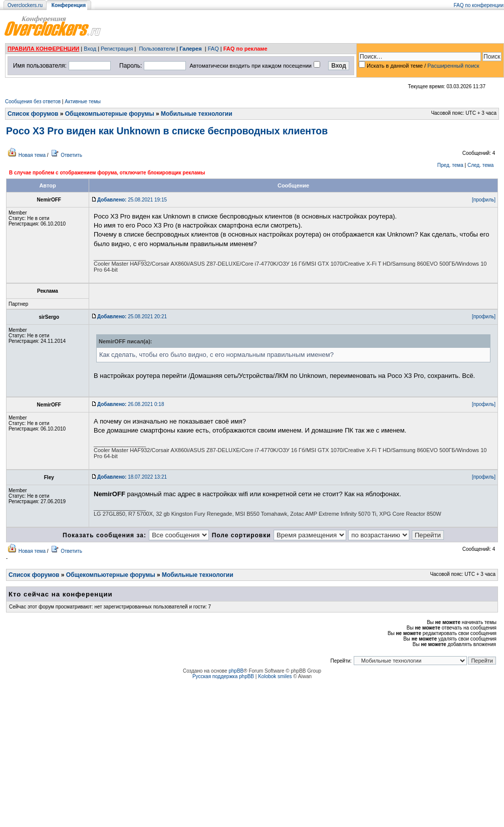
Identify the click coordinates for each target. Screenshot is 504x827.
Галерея (190, 49)
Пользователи (157, 49)
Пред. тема (450, 165)
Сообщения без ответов (33, 101)
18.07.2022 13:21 (132, 477)
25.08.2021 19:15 (132, 200)
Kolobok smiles (275, 676)
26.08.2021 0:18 (131, 404)
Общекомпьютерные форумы (110, 114)
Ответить (71, 155)
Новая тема (32, 155)
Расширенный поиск (453, 66)
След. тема (480, 165)
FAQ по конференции (479, 5)
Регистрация (117, 49)
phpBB (236, 671)
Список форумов (33, 114)
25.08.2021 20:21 (132, 317)
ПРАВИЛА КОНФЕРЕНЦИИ (43, 49)
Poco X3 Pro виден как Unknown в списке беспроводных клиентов (167, 131)
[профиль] (484, 200)
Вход (90, 49)
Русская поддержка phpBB (223, 676)
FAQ (213, 49)
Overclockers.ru (25, 5)
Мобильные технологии (197, 114)
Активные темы (83, 101)
